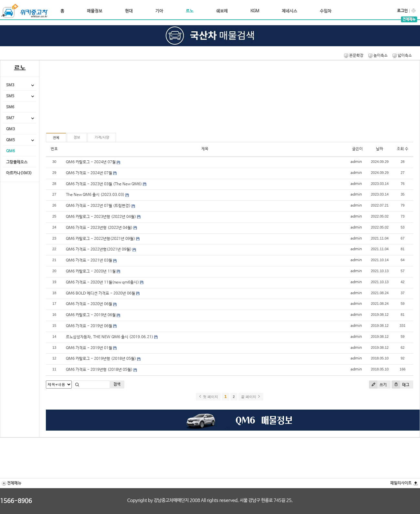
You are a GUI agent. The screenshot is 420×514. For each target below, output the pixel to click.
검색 (117, 384)
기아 (159, 11)
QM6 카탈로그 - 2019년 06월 (91, 315)
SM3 (10, 85)
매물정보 (95, 11)
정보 (77, 138)
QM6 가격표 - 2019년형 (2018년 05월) (99, 370)
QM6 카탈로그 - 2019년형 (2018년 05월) (101, 359)
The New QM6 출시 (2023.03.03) (95, 195)
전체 (56, 138)
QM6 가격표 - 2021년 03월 (89, 261)
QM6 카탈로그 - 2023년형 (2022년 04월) (101, 217)
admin (356, 162)
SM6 (10, 107)
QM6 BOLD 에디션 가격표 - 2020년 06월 (100, 294)
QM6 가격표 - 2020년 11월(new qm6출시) (102, 283)
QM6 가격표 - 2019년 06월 (89, 326)
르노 (190, 11)
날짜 (380, 149)
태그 (400, 385)
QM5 (10, 140)
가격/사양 (102, 138)
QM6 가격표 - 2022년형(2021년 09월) (99, 250)
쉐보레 (222, 11)
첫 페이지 (208, 397)
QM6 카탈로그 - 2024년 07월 (91, 162)
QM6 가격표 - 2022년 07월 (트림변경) (98, 206)
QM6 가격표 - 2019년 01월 (89, 348)
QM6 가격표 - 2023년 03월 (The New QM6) (104, 184)
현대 (129, 11)
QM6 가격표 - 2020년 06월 (89, 304)
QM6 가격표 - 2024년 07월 (89, 173)
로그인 (402, 11)
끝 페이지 (251, 397)
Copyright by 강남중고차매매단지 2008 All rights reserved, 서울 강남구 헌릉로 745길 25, (210, 500)
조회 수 (403, 149)
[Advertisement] (84, 99)
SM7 (10, 118)
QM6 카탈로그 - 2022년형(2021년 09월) (100, 239)
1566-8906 (16, 501)
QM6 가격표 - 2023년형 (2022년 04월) (99, 228)
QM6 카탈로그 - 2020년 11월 (91, 272)
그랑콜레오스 (17, 162)
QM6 (10, 151)
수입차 (326, 11)
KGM (255, 11)
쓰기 (378, 385)
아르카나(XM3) (19, 173)
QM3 (10, 129)
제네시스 (289, 11)
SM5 (10, 96)
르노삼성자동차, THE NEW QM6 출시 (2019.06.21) (110, 337)
